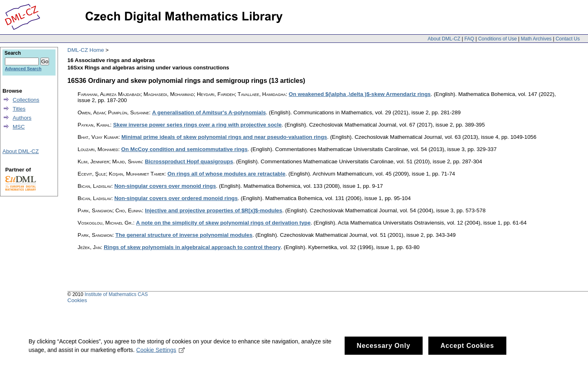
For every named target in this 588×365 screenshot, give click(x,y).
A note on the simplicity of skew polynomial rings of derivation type (223, 223)
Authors (22, 118)
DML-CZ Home (86, 50)
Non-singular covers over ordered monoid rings (176, 198)
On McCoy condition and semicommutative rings (185, 149)
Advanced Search (23, 69)
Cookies (77, 300)
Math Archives (536, 39)
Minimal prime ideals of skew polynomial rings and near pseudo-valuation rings (224, 137)
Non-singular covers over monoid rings (165, 186)
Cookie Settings (161, 353)
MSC (19, 127)
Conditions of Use (498, 39)
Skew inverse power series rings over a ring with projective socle (197, 125)
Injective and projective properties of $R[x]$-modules (214, 210)
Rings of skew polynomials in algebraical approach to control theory (192, 247)
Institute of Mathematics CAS (116, 294)
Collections (26, 100)
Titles (19, 109)
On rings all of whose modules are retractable (226, 174)
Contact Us (568, 39)
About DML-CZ (444, 39)
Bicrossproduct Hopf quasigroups (189, 161)
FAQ (469, 39)
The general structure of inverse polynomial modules (184, 235)
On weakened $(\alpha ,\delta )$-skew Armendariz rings (360, 94)
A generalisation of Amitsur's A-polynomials (209, 112)
